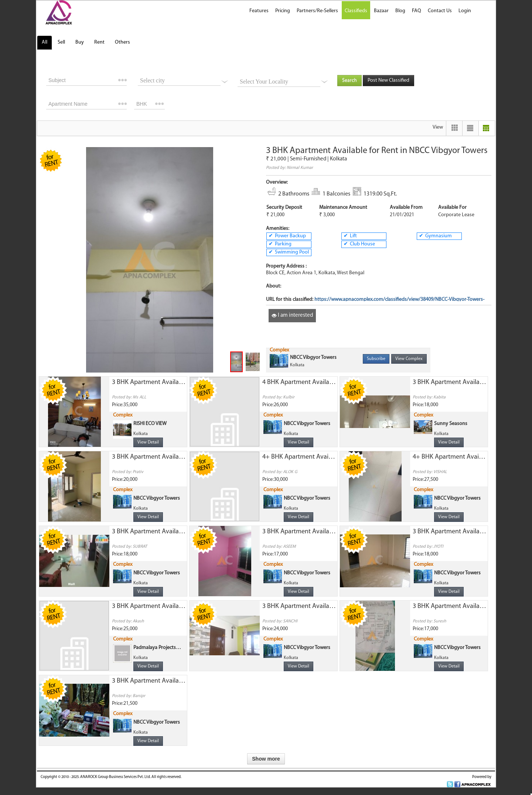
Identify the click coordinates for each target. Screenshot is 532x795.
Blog (400, 11)
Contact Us (440, 11)
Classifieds (356, 11)
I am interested (292, 315)
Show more (266, 759)
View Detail (148, 442)
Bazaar (381, 11)
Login (465, 11)
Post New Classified (388, 80)
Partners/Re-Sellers (317, 11)
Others (122, 42)
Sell (61, 42)
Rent (99, 42)
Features (259, 11)
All (45, 42)
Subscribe (376, 359)
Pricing (283, 11)
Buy (80, 42)
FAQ (417, 11)
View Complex (409, 359)
